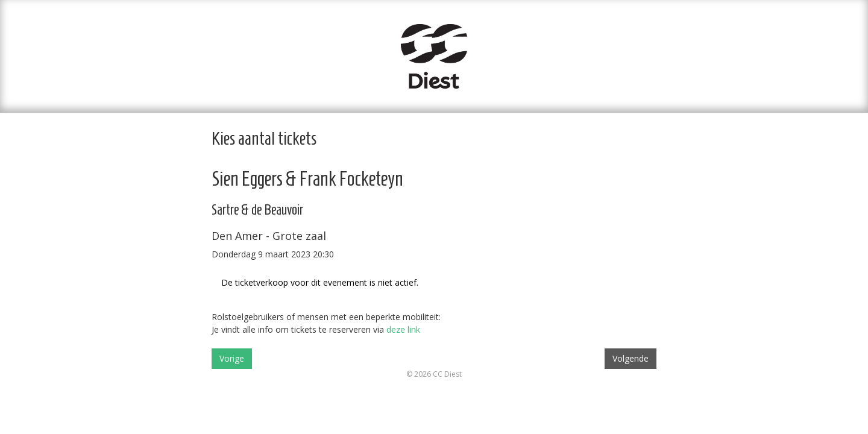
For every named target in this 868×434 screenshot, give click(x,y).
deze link (403, 329)
